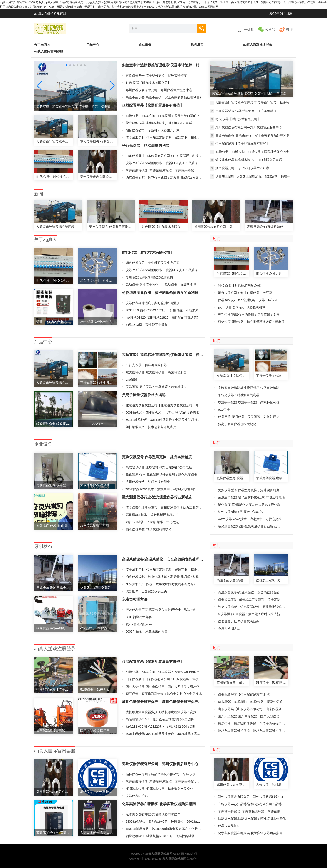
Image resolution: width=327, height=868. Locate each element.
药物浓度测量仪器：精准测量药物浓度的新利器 (160, 293)
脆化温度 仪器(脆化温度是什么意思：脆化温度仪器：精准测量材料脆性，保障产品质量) (187, 475)
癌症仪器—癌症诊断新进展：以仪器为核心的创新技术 (164, 694)
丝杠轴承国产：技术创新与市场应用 (151, 427)
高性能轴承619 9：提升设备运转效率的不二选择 (160, 719)
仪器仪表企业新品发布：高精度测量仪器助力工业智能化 (165, 507)
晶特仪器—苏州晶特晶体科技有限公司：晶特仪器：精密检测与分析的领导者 (180, 774)
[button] (112, 86)
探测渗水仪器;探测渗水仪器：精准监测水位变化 (159, 789)
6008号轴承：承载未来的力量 (147, 631)
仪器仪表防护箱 (137, 796)
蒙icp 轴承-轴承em (139, 624)
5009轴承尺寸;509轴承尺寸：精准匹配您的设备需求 (162, 412)
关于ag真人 (42, 44)
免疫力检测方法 (135, 599)
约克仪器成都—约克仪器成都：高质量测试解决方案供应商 (167, 178)
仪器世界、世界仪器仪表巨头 (146, 591)
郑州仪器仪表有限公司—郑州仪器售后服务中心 (159, 90)
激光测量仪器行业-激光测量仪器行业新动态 (157, 497)
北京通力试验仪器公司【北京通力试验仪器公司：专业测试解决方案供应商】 (180, 405)
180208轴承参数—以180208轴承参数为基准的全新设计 (165, 829)
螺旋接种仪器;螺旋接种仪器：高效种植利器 (156, 372)
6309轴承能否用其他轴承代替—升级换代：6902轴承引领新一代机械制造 (177, 822)
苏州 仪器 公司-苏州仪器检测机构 (149, 277)
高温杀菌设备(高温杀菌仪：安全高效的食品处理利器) (163, 97)
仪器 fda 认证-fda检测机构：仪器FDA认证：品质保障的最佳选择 (171, 163)
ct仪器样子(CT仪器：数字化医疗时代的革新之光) (160, 584)
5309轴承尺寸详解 (139, 617)
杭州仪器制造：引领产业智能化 (148, 482)
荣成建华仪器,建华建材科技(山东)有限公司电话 (159, 123)
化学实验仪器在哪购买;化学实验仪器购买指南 (159, 804)
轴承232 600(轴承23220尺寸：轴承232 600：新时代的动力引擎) (171, 727)
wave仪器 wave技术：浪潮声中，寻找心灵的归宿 (160, 489)
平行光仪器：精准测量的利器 (146, 145)
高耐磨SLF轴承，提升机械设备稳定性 (152, 515)
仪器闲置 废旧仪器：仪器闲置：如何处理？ (156, 387)
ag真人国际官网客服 (49, 51)
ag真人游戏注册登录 (258, 44)
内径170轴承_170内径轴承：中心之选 (152, 522)
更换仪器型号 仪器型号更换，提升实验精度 (156, 76)
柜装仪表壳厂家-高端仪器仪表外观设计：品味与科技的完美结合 (171, 610)
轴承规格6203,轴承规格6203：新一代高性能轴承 (160, 836)
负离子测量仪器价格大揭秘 (144, 395)
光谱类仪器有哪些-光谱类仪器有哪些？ (153, 814)
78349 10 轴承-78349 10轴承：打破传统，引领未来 (162, 310)
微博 (290, 29)
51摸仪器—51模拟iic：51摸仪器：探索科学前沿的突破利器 (167, 116)
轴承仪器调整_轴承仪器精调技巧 (149, 529)
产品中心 (93, 44)
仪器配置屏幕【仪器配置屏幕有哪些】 (153, 105)
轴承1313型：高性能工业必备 (147, 325)
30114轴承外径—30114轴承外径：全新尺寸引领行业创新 (166, 420)
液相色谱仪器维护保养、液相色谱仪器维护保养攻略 (164, 702)
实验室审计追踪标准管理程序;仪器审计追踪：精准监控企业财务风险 (177, 65)
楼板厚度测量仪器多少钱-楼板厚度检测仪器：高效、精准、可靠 (171, 712)
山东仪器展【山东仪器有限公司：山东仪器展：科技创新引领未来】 (173, 156)
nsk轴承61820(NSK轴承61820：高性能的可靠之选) (162, 317)
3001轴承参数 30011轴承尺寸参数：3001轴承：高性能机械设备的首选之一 (179, 734)
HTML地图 (191, 854)
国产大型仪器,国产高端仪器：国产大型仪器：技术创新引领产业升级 (174, 686)
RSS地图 (178, 854)
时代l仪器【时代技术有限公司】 (148, 83)
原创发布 (197, 44)
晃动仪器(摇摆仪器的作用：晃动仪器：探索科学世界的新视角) (170, 285)
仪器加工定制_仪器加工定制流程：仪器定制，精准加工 (165, 137)
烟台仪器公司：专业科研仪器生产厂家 (153, 130)
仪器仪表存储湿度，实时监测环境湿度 (153, 303)
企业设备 (145, 44)
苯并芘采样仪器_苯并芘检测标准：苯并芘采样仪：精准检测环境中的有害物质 (181, 170)
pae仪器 (131, 380)
